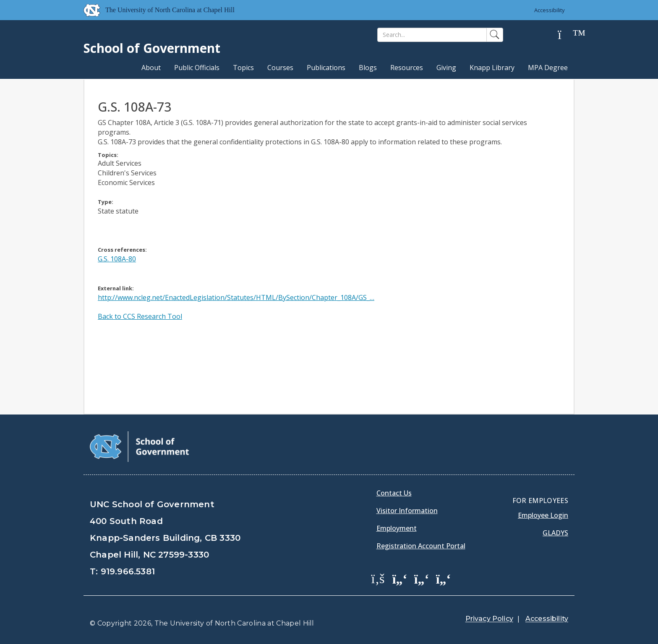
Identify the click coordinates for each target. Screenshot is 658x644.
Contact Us (394, 493)
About (151, 68)
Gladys (555, 533)
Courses (280, 68)
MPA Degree (548, 68)
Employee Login (543, 515)
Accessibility (550, 10)
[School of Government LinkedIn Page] (422, 578)
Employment (397, 528)
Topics (243, 68)
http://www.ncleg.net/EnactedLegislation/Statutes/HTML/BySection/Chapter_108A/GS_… (236, 297)
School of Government (152, 48)
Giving (446, 68)
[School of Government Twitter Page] (400, 578)
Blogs (368, 68)
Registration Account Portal (421, 546)
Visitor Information (407, 511)
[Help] (566, 35)
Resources (407, 68)
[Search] (432, 35)
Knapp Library (492, 68)
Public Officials (197, 68)
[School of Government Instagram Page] (444, 578)
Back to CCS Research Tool (140, 316)
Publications (326, 68)
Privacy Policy (489, 619)
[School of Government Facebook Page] (378, 578)
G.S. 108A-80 (117, 259)
